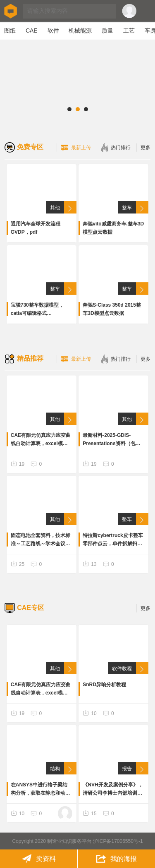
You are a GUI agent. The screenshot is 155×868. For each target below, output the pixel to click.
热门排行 (116, 148)
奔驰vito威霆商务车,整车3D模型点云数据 (113, 228)
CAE (32, 30)
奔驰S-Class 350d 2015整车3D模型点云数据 (112, 309)
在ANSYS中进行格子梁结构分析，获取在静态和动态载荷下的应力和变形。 (41, 789)
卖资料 (39, 859)
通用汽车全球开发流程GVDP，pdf (36, 228)
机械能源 (80, 30)
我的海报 (116, 859)
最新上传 (76, 148)
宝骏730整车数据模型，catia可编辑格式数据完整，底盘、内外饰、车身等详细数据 (41, 310)
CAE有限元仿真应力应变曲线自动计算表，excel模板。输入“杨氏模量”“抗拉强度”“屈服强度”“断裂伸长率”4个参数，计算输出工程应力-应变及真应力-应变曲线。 (41, 440)
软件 (53, 30)
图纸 (10, 30)
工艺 (129, 30)
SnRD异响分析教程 (104, 685)
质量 (107, 30)
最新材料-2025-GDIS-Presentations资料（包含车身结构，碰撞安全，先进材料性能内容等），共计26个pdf (113, 440)
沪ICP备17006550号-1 (118, 841)
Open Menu (146, 11)
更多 (145, 148)
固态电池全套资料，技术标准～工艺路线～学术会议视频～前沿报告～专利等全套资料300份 (41, 540)
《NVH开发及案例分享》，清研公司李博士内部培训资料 (113, 789)
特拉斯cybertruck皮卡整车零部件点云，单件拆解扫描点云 (113, 540)
